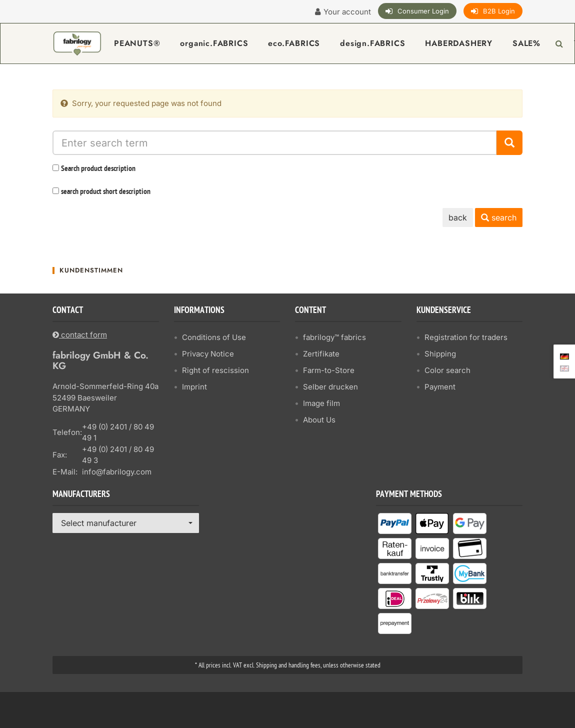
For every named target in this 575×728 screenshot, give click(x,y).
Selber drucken (330, 387)
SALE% (526, 43)
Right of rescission (215, 370)
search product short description (106, 192)
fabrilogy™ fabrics (334, 337)
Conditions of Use (214, 337)
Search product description (98, 169)
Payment (440, 387)
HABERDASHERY (459, 43)
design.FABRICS (372, 43)
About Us (319, 420)
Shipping (440, 354)
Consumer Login (423, 11)
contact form (80, 335)
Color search (447, 370)
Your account (347, 12)
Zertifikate (321, 354)
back (458, 217)
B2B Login (499, 11)
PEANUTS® (137, 43)
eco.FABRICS (294, 43)
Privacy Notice (208, 354)
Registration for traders (466, 337)
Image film (321, 403)
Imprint (194, 387)
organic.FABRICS (214, 43)
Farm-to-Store (329, 370)
